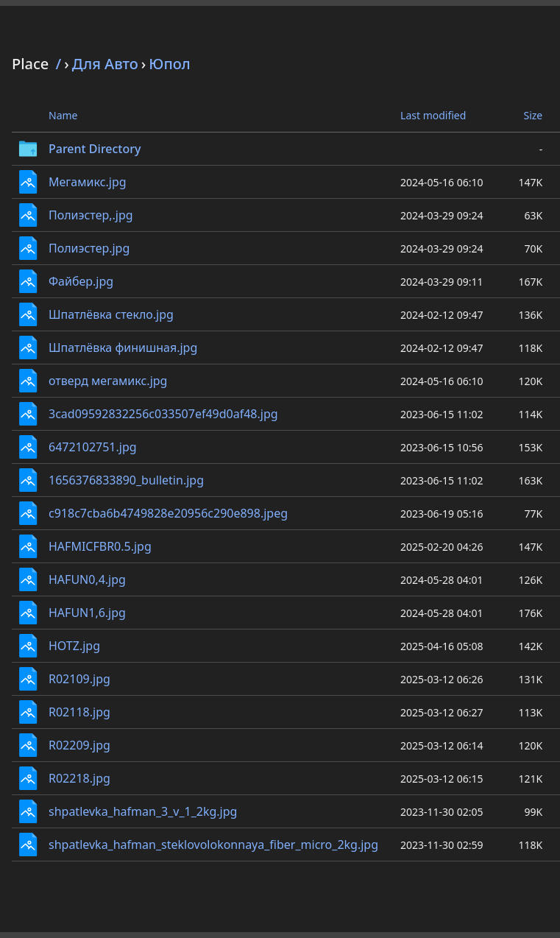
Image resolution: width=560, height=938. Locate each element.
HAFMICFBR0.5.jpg (100, 546)
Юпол (169, 64)
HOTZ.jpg (74, 646)
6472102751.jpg (93, 447)
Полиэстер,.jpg (91, 215)
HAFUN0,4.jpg (87, 579)
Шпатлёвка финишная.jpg (123, 348)
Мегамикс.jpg (88, 182)
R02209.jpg (79, 745)
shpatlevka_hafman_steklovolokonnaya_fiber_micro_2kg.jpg (213, 844)
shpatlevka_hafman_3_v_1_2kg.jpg (143, 811)
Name (63, 115)
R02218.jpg (79, 778)
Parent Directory (95, 149)
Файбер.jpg (81, 281)
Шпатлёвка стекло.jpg (111, 314)
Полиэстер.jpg (89, 248)
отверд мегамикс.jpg (108, 381)
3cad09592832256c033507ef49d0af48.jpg (163, 414)
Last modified (433, 115)
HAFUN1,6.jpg (87, 613)
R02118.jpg (79, 712)
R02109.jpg (79, 679)
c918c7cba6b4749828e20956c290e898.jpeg (168, 513)
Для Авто (105, 64)
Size (533, 115)
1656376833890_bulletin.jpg (126, 480)
